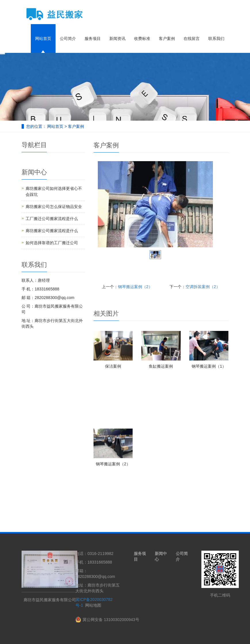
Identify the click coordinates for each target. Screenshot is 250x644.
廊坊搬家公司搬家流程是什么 (52, 231)
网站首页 (43, 38)
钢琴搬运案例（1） (209, 366)
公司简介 (68, 38)
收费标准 (142, 38)
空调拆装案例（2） (203, 287)
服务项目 (93, 38)
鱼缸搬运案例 (161, 366)
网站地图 (93, 605)
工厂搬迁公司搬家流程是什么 (52, 219)
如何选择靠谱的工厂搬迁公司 (52, 243)
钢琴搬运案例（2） (135, 287)
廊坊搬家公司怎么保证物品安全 (54, 207)
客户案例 (167, 38)
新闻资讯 (117, 38)
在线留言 (192, 38)
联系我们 (216, 38)
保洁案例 (113, 366)
